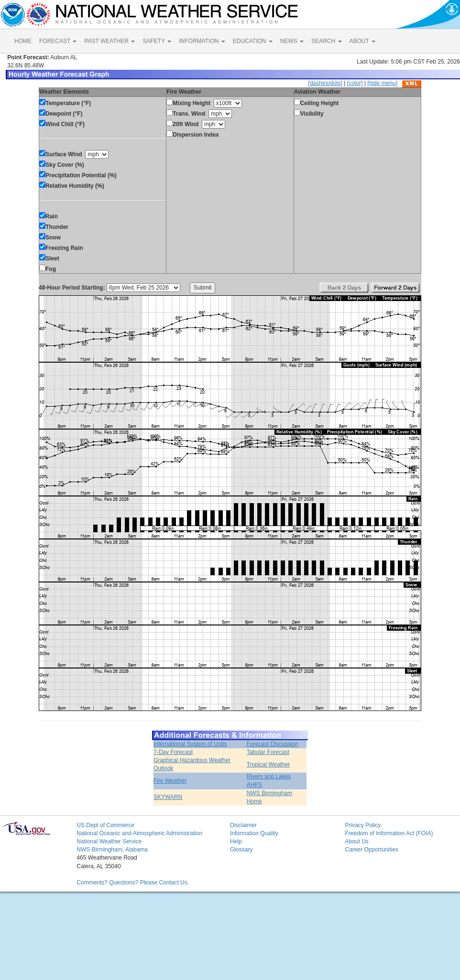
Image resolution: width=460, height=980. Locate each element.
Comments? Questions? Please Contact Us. (133, 883)
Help (236, 841)
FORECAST (58, 41)
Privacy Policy (363, 825)
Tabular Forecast (268, 752)
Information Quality (254, 833)
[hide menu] (382, 83)
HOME (23, 41)
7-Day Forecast (173, 752)
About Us (356, 841)
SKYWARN (168, 797)
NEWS (292, 41)
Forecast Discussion (273, 744)
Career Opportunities (371, 850)
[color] (355, 83)
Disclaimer (243, 825)
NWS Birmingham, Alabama (112, 850)
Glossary (241, 850)
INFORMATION (202, 41)
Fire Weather (170, 781)
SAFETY (157, 41)
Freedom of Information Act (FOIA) (389, 833)
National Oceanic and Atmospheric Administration (139, 833)
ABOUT (362, 41)
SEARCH (326, 41)
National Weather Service (109, 841)
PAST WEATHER (110, 41)
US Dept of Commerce (105, 825)
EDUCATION (253, 41)
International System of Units (190, 744)
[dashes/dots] (325, 83)
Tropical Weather (268, 765)
